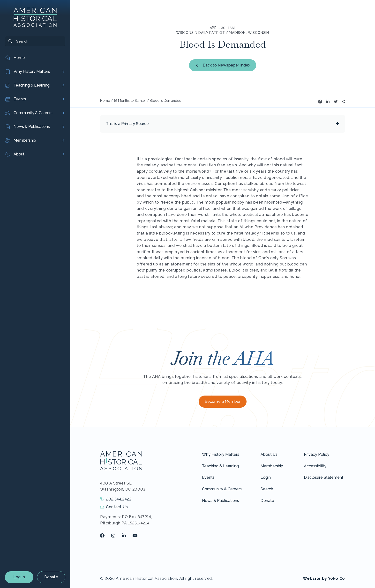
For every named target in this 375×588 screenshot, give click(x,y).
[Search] (35, 41)
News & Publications (221, 501)
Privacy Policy (317, 454)
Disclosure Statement (324, 477)
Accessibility (315, 466)
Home (105, 101)
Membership (272, 466)
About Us (269, 454)
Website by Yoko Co (324, 578)
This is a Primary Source (127, 124)
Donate (51, 577)
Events (208, 477)
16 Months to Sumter (130, 101)
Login (266, 477)
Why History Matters (221, 454)
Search (267, 489)
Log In (19, 577)
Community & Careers (222, 489)
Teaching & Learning (220, 466)
